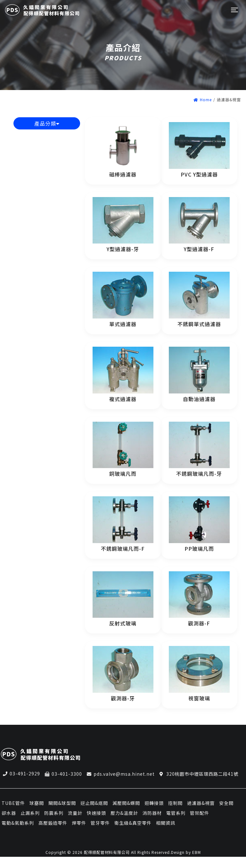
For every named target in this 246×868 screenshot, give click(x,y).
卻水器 (9, 813)
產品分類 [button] (47, 123)
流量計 (75, 813)
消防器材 (152, 813)
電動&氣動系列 (18, 823)
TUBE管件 (13, 803)
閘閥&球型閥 (62, 803)
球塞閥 (37, 803)
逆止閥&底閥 (94, 803)
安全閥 (226, 803)
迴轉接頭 (154, 803)
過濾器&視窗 (201, 803)
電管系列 (176, 813)
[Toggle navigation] (234, 10)
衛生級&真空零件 (133, 823)
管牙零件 (100, 823)
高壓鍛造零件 (53, 823)
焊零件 (79, 823)
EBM (197, 852)
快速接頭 (96, 813)
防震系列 (54, 813)
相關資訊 (166, 823)
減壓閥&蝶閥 (126, 803)
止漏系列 (30, 813)
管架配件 (200, 813)
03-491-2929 (25, 773)
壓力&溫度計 (124, 813)
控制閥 (175, 803)
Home (203, 99)
